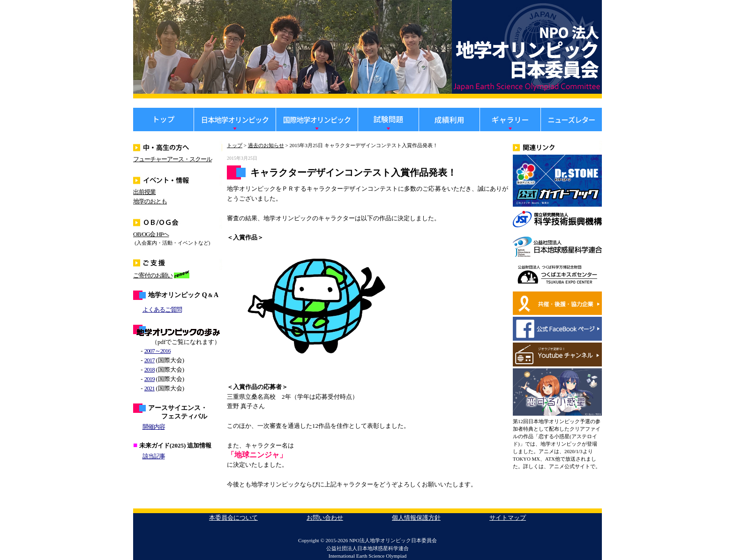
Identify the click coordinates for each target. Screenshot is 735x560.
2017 (150, 360)
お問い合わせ (325, 518)
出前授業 (144, 192)
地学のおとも (150, 201)
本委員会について (233, 518)
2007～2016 (157, 351)
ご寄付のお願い (153, 275)
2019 (150, 379)
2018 (150, 370)
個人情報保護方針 (416, 518)
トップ (235, 145)
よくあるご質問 (162, 310)
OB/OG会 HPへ (151, 234)
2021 (150, 388)
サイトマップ (508, 518)
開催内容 (154, 427)
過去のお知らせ (266, 145)
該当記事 (154, 456)
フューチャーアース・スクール (172, 159)
